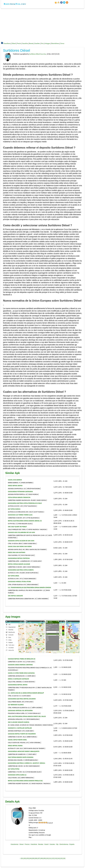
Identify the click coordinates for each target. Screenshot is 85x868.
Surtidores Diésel (17, 50)
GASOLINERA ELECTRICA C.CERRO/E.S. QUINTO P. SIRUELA (27, 763)
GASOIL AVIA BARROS (15, 480)
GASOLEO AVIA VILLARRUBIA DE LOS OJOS (21, 532)
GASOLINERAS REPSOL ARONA (18, 685)
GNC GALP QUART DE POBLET (17, 527)
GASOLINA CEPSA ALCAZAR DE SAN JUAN (21, 541)
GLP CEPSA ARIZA (14, 576)
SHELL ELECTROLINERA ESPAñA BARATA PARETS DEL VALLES (27, 716)
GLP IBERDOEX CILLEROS (16, 705)
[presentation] (76, 637)
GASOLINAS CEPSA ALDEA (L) (17, 775)
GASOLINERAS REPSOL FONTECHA (19, 558)
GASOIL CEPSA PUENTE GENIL (17, 740)
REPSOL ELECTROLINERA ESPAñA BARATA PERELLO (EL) (25, 781)
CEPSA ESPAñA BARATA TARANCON (19, 497)
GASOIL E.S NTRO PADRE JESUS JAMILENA (21, 673)
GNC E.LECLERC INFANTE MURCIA (19, 722)
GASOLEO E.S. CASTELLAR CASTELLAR (20, 728)
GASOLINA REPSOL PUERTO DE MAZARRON (22, 734)
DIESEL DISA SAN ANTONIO (17, 552)
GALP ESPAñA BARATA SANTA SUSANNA (21, 757)
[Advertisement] (43, 25)
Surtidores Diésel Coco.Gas (38, 54)
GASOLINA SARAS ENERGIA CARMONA (20, 665)
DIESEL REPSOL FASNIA (15, 746)
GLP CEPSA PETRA (14, 769)
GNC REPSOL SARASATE (15, 596)
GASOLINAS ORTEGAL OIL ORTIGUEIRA (20, 711)
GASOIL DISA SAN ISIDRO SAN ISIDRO (20, 547)
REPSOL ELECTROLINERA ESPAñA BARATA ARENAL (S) (25, 521)
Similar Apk (13, 473)
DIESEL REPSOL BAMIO (15, 486)
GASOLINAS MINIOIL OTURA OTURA (19, 582)
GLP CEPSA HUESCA (14, 509)
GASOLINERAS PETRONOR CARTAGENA (20, 492)
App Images (13, 617)
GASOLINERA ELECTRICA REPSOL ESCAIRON (22, 699)
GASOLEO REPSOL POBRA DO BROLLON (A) (22, 659)
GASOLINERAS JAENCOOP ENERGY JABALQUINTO (24, 751)
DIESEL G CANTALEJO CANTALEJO (18, 679)
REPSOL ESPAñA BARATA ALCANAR (19, 564)
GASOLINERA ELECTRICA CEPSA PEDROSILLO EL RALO (25, 503)
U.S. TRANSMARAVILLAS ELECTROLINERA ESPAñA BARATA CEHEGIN (29, 588)
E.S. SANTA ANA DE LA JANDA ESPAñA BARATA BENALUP (26, 693)
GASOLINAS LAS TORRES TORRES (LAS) (20, 515)
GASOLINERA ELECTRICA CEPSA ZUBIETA (21, 570)
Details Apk (13, 802)
